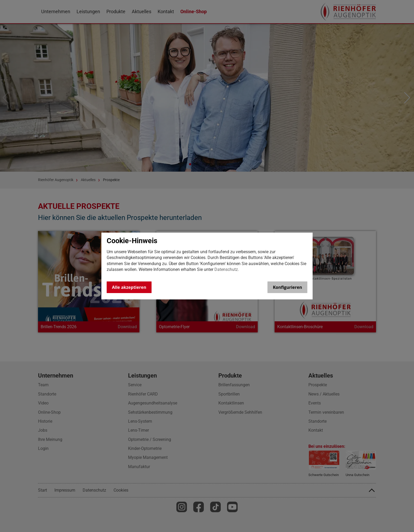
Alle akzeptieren (129, 287)
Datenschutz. (227, 269)
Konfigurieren (287, 287)
